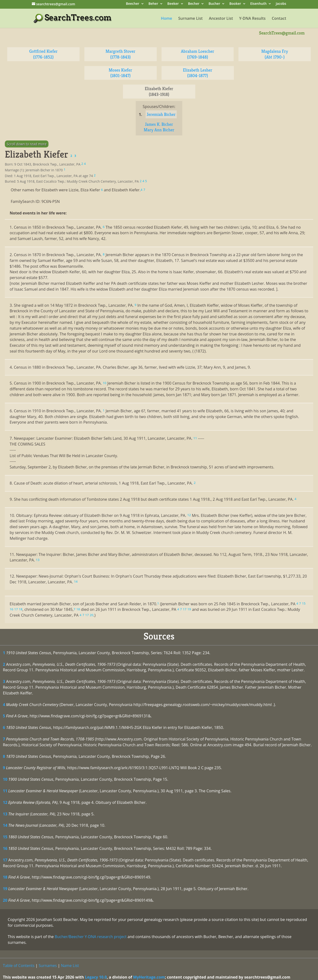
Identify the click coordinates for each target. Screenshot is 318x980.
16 (5, 848)
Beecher (132, 4)
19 (5, 889)
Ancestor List (221, 19)
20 (5, 900)
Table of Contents (19, 966)
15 (5, 837)
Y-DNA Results (252, 19)
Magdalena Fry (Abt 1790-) (275, 54)
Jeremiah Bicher (161, 114)
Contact (279, 19)
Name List (70, 966)
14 (5, 825)
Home (166, 19)
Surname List (190, 19)
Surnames (48, 966)
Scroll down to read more (27, 144)
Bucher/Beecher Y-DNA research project (91, 937)
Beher (153, 4)
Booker (235, 4)
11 (5, 791)
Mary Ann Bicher (159, 130)
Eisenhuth (258, 4)
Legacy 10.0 (96, 977)
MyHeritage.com (149, 977)
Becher (194, 4)
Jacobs (281, 4)
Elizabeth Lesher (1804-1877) (197, 73)
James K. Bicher (159, 124)
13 (5, 814)
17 (5, 860)
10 (5, 779)
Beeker (173, 4)
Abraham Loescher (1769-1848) (197, 54)
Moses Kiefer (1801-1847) (120, 73)
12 (5, 802)
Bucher (214, 4)
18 (5, 877)
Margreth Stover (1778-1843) (121, 54)
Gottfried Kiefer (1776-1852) (43, 54)
